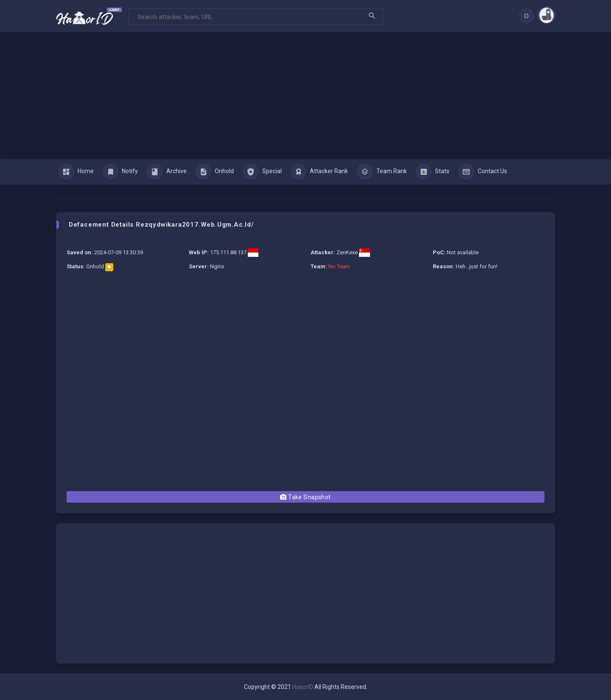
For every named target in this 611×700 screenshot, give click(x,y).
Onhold (215, 172)
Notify (121, 172)
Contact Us (483, 172)
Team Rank (382, 172)
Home (76, 172)
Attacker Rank (320, 172)
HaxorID (303, 687)
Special (262, 172)
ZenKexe (347, 252)
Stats (433, 172)
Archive (167, 172)
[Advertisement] (305, 96)
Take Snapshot (305, 497)
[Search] (256, 17)
